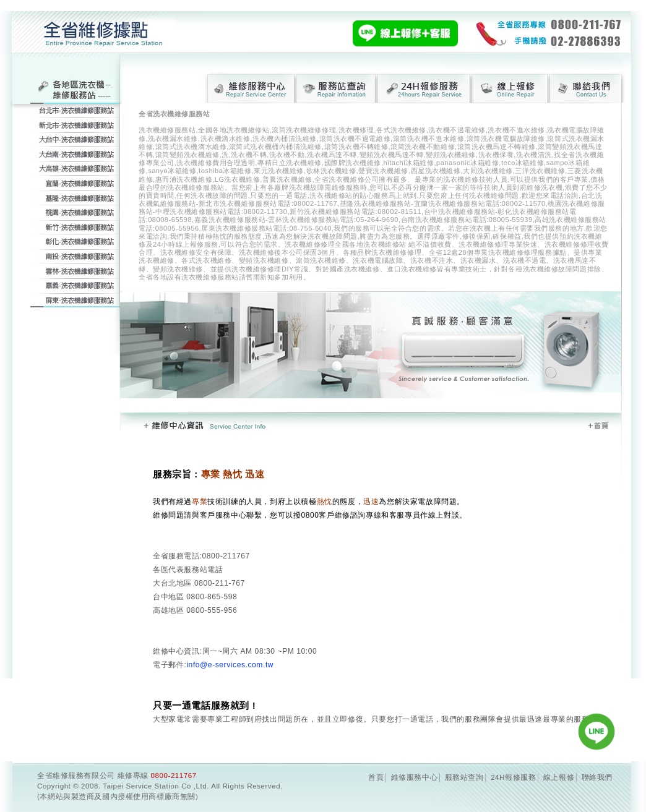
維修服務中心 (414, 777)
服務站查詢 (464, 777)
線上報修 (559, 777)
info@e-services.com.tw (230, 665)
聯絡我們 (597, 777)
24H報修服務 (513, 777)
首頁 (376, 777)
